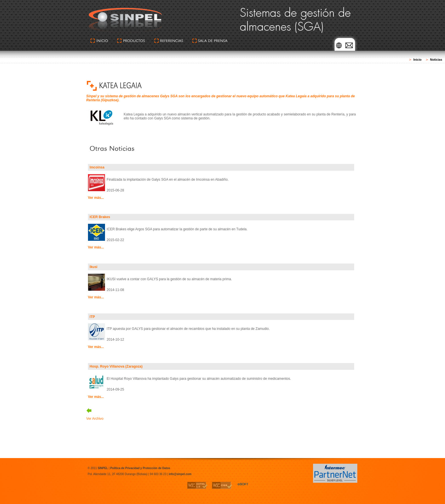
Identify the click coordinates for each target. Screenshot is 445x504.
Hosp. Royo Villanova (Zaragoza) (116, 366)
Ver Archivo (95, 419)
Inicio (417, 60)
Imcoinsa (97, 167)
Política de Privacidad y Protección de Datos (140, 468)
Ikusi (94, 267)
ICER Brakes (100, 217)
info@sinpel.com (180, 474)
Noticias (436, 60)
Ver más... (96, 198)
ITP (92, 317)
